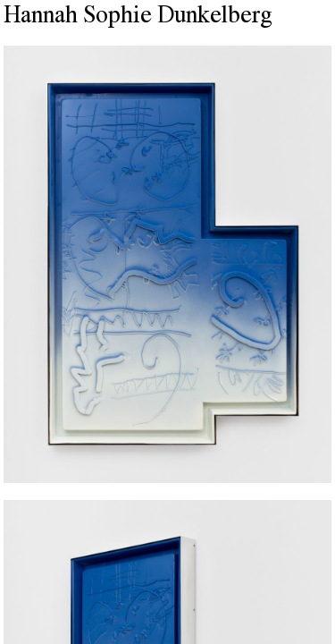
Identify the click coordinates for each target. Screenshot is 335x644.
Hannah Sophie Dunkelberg (138, 17)
